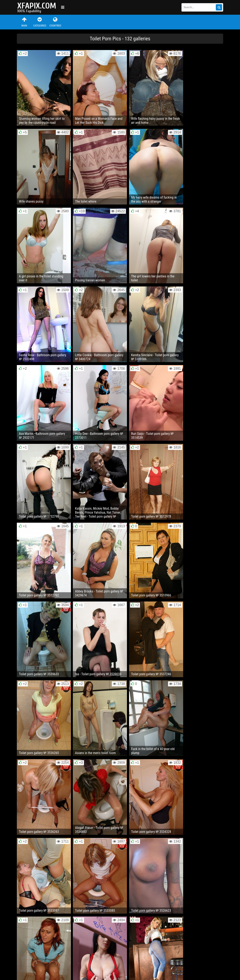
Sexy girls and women (38, 7)
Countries (55, 22)
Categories (40, 22)
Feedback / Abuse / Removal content (41, 961)
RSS (96, 964)
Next (215, 847)
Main (24, 22)
